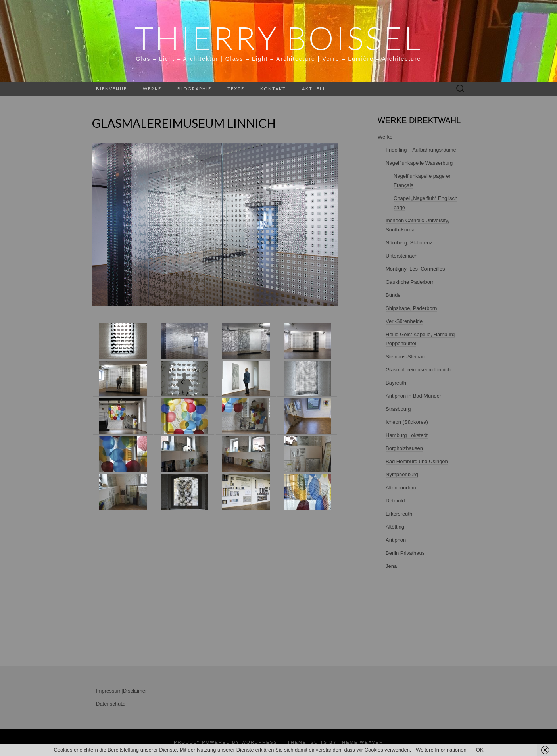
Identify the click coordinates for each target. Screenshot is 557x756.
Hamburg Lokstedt (407, 435)
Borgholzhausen (404, 448)
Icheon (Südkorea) (407, 422)
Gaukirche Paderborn (410, 282)
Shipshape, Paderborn (411, 308)
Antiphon (396, 540)
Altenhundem (401, 488)
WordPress (259, 742)
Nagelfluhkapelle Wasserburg (419, 163)
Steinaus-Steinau (405, 357)
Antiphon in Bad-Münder (413, 396)
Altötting (395, 527)
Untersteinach (401, 256)
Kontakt (273, 89)
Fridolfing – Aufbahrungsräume (421, 150)
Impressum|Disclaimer (121, 691)
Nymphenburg (402, 474)
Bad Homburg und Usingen (417, 461)
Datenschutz (110, 704)
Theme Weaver (361, 742)
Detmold (395, 501)
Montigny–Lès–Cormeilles (415, 269)
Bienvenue (111, 89)
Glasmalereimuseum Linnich (418, 370)
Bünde (393, 295)
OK (480, 750)
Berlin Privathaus (405, 553)
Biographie (194, 89)
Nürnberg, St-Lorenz (409, 243)
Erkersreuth (399, 514)
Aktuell (314, 89)
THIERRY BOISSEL (279, 38)
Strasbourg (398, 409)
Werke (152, 89)
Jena (391, 566)
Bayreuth (396, 383)
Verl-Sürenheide (404, 321)
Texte (236, 89)
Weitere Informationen (441, 750)
